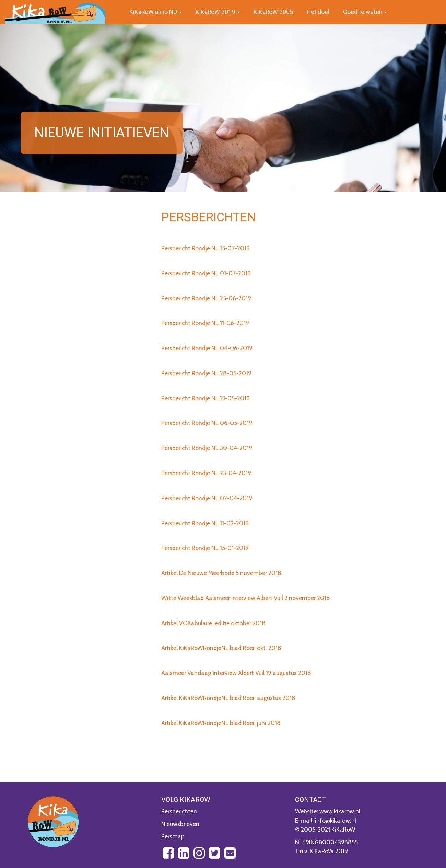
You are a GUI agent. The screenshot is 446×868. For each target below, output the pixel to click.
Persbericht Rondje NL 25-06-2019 (206, 298)
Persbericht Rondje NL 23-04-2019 (206, 473)
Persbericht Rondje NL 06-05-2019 (207, 423)
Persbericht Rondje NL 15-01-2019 (205, 548)
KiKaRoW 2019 (218, 12)
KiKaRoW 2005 (273, 12)
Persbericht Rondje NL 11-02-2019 (205, 523)
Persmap (173, 836)
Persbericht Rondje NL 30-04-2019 (207, 448)
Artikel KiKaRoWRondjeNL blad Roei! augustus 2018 (228, 698)
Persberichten (179, 811)
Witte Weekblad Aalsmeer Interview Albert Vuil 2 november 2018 (246, 598)
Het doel (318, 12)
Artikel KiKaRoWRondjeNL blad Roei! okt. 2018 (221, 648)
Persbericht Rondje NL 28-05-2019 (206, 373)
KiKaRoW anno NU (156, 12)
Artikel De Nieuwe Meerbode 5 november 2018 (221, 573)
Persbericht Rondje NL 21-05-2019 (206, 398)
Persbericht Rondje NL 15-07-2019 (206, 248)
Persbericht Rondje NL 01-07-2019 (206, 273)
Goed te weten (365, 12)
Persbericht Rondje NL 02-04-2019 (207, 498)
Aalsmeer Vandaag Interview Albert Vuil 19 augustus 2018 (236, 673)
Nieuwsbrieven (180, 824)
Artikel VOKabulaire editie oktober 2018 (213, 623)
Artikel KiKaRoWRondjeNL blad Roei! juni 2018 (221, 723)
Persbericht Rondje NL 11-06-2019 (205, 323)
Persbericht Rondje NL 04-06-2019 (207, 348)
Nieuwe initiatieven (102, 133)
